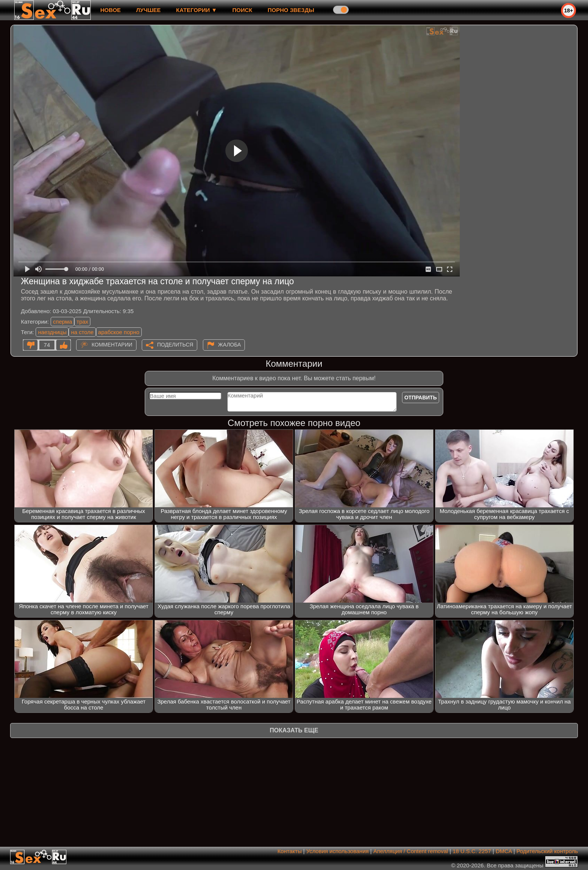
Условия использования (338, 851)
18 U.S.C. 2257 (472, 851)
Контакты (290, 851)
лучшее (148, 10)
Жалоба (230, 345)
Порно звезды (291, 10)
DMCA (504, 851)
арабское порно (119, 332)
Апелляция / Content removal (410, 851)
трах (82, 322)
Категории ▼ (197, 10)
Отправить (421, 397)
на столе (82, 332)
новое (110, 10)
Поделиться (175, 345)
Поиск (242, 10)
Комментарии (112, 345)
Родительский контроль (547, 851)
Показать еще (294, 730)
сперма (62, 322)
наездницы (52, 332)
